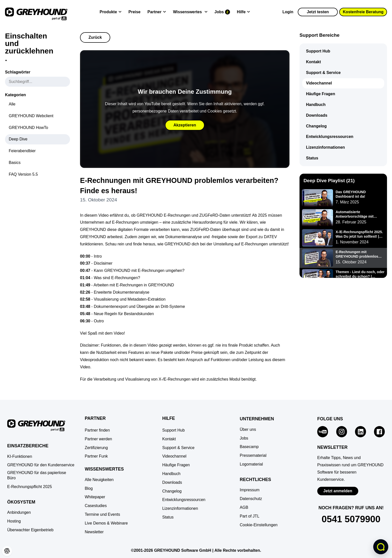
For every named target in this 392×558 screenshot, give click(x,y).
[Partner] (157, 12)
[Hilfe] (244, 12)
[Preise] (134, 12)
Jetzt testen (318, 12)
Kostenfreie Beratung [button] (363, 12)
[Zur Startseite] (36, 12)
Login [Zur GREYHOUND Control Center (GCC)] (288, 12)
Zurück (95, 37)
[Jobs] (222, 12)
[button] (259, 525)
